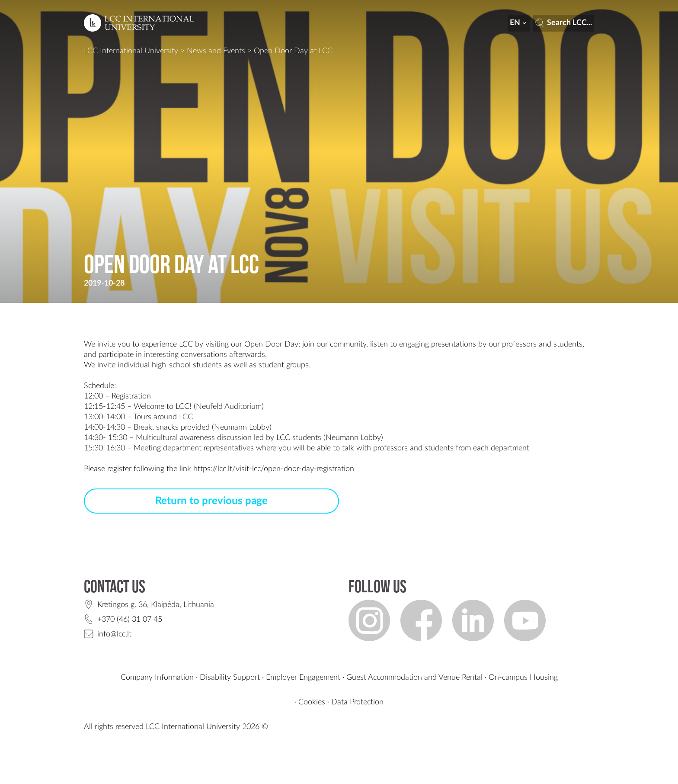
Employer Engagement (303, 678)
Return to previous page (211, 501)
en (519, 23)
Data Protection (357, 702)
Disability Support (230, 678)
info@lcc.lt (114, 634)
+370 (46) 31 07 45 (130, 620)
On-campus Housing (523, 678)
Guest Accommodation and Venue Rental (414, 678)
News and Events (216, 51)
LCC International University (131, 51)
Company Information (157, 678)
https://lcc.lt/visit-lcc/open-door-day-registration (274, 469)
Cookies (312, 702)
